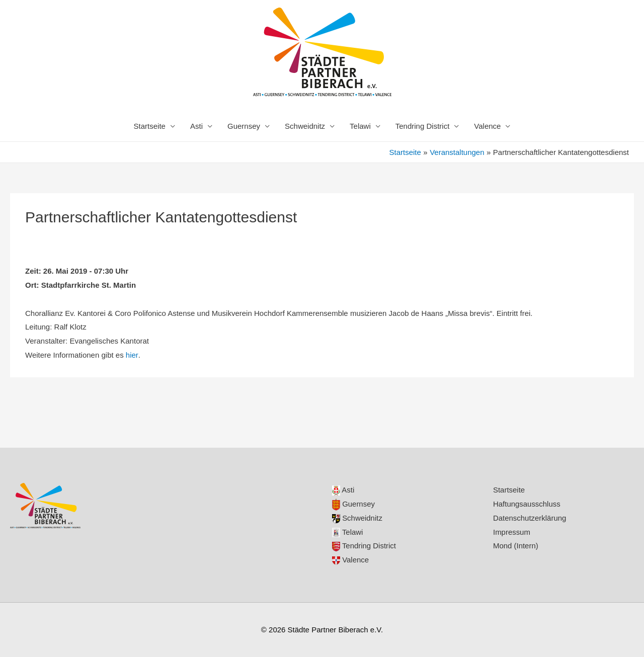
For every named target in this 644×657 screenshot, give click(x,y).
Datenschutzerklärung (530, 518)
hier (132, 355)
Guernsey (244, 126)
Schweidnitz (305, 126)
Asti (196, 126)
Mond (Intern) (516, 546)
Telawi (360, 126)
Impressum (512, 532)
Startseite (150, 126)
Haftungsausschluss (527, 504)
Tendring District (423, 126)
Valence (487, 126)
